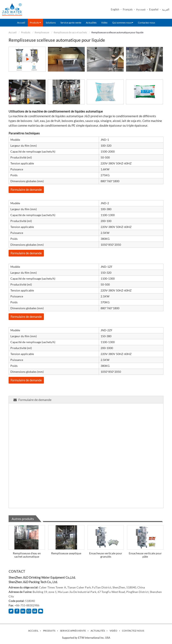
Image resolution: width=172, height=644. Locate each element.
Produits (26, 32)
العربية (166, 9)
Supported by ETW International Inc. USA (86, 638)
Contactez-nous (146, 23)
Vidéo (104, 23)
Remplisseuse (42, 32)
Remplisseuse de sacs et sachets (70, 32)
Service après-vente (71, 23)
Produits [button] (35, 23)
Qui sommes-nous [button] (123, 23)
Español (154, 9)
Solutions (51, 23)
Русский (141, 9)
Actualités (91, 23)
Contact (17, 571)
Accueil (21, 23)
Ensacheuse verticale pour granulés (106, 555)
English (115, 9)
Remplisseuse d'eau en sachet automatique (27, 555)
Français (128, 9)
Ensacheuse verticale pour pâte (145, 555)
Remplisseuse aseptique (66, 553)
